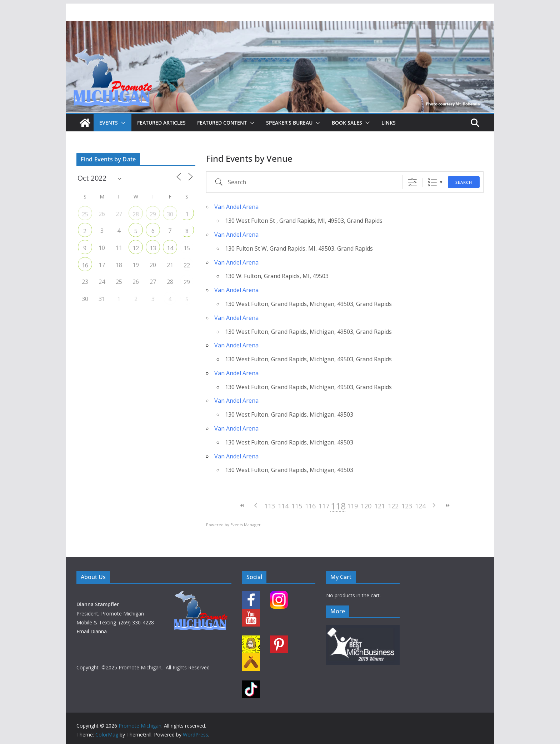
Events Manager (246, 525)
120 (366, 506)
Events (109, 123)
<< (242, 505)
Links (389, 123)
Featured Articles (161, 123)
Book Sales (347, 123)
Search (464, 182)
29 (153, 214)
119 (352, 506)
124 (420, 506)
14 (170, 248)
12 (136, 248)
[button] (122, 123)
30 (170, 214)
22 (187, 265)
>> (447, 505)
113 (270, 506)
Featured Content (222, 123)
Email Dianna (92, 631)
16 (85, 265)
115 (297, 506)
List (432, 182)
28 (136, 214)
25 (85, 214)
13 (153, 248)
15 (187, 248)
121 (380, 506)
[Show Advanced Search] (412, 182)
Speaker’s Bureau (289, 123)
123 (407, 506)
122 (393, 506)
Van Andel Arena (236, 207)
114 (283, 506)
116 (310, 506)
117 (324, 506)
